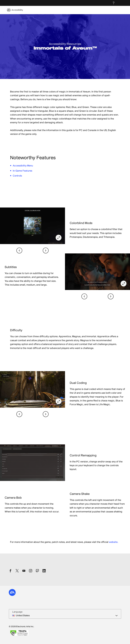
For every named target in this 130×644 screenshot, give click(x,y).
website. (114, 542)
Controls (17, 176)
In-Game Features (22, 171)
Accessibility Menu (23, 166)
